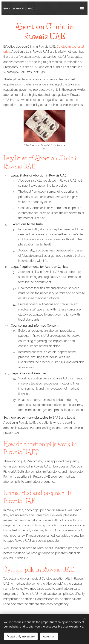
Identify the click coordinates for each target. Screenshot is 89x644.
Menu (82, 9)
